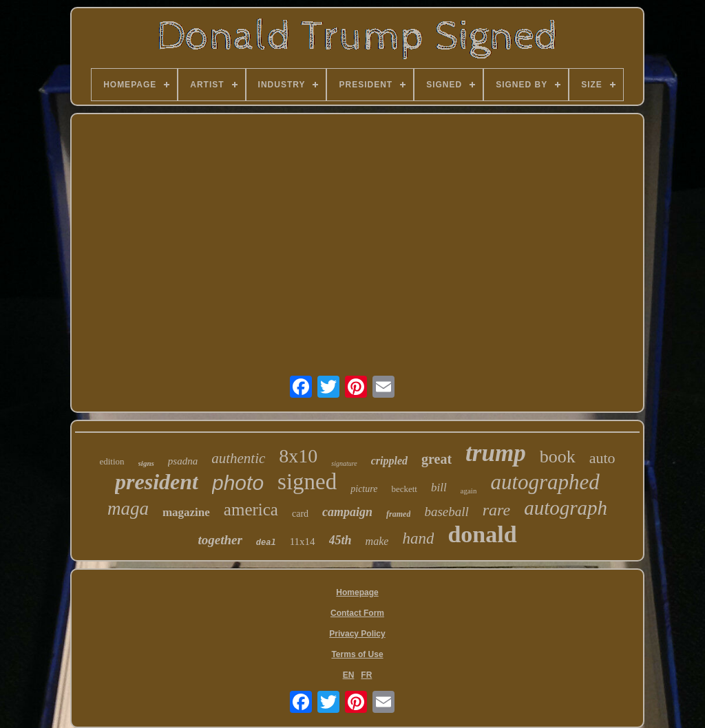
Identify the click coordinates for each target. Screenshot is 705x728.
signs (146, 463)
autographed (545, 482)
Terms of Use (357, 654)
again (469, 491)
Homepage (357, 592)
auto (602, 458)
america (251, 510)
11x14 (303, 542)
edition (112, 461)
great (436, 459)
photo (238, 483)
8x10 (298, 456)
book (558, 457)
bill (439, 488)
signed (307, 482)
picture (364, 489)
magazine (186, 512)
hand (418, 538)
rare (496, 510)
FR (366, 675)
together (220, 540)
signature (344, 463)
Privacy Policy (357, 634)
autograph (566, 508)
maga (128, 508)
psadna (183, 461)
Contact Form (357, 613)
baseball (446, 512)
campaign (347, 512)
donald (482, 534)
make (377, 541)
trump (496, 453)
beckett (404, 489)
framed (398, 514)
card (300, 514)
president (157, 482)
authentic (238, 458)
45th (340, 540)
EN (349, 675)
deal (266, 543)
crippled (389, 461)
